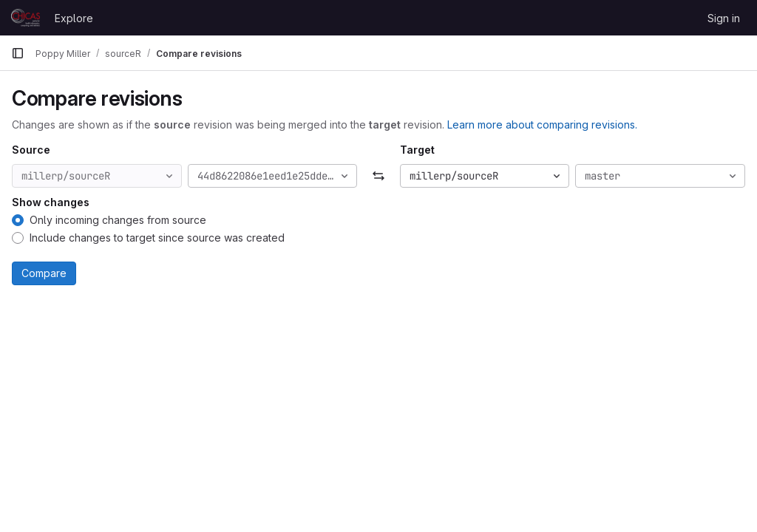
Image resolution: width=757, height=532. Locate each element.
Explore (74, 18)
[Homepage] (26, 18)
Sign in (724, 18)
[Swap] (378, 176)
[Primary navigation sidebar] (18, 53)
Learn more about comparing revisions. (542, 125)
